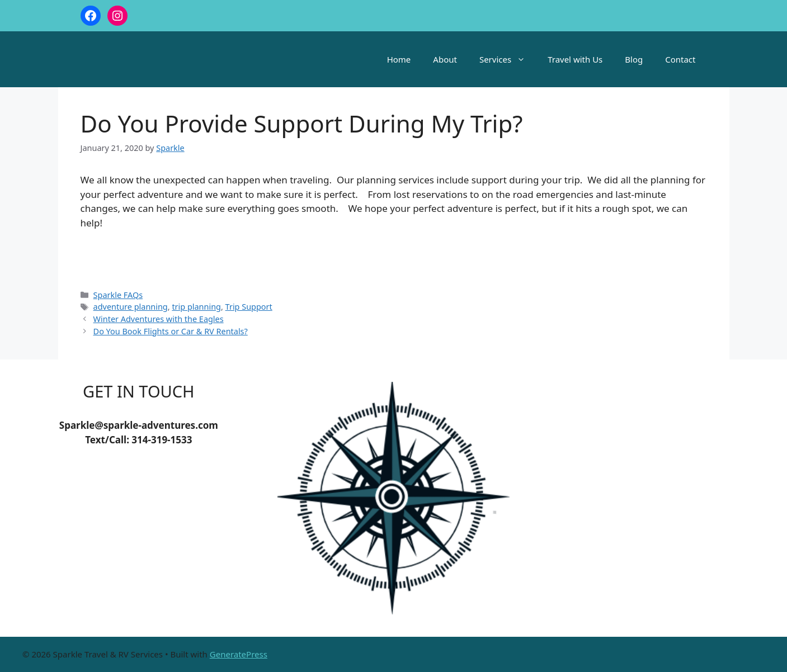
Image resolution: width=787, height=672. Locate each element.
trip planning (196, 307)
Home (399, 59)
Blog (634, 59)
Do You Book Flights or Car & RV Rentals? (171, 331)
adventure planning (131, 307)
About (445, 59)
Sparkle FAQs (118, 295)
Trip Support (249, 307)
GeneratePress (239, 654)
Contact (680, 59)
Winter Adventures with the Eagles (159, 319)
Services (508, 59)
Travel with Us (575, 59)
